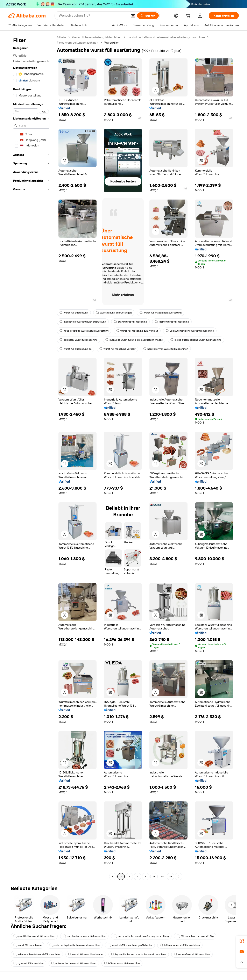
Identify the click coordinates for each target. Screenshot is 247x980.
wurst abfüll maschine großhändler (130, 945)
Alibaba (61, 37)
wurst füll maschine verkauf (117, 349)
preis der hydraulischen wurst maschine (75, 945)
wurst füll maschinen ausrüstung (161, 313)
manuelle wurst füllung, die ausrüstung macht (134, 340)
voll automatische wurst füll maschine (190, 331)
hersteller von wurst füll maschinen (166, 349)
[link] (242, 941)
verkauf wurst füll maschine (192, 954)
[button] (133, 16)
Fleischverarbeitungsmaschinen (77, 43)
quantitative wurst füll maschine (34, 936)
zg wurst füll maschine (28, 963)
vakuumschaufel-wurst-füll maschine (37, 954)
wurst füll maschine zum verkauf (137, 331)
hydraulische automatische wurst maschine (139, 954)
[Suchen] (148, 16)
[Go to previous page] (113, 877)
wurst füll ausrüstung (74, 313)
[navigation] (31, 457)
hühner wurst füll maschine (122, 963)
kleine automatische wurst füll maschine (196, 340)
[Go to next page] (179, 877)
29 (170, 877)
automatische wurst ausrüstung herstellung (141, 936)
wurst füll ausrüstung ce (76, 349)
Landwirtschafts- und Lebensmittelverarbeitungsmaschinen (166, 37)
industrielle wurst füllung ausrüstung (83, 322)
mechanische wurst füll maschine (84, 936)
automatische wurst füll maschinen (74, 963)
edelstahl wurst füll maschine (79, 340)
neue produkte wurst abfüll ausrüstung (84, 331)
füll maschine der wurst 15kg (195, 936)
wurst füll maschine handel (86, 954)
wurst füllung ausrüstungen (114, 313)
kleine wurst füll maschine (172, 322)
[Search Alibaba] (93, 16)
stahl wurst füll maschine (130, 322)
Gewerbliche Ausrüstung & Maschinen (97, 37)
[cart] (189, 16)
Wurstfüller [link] (112, 43)
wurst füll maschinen (27, 945)
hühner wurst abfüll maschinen (180, 945)
